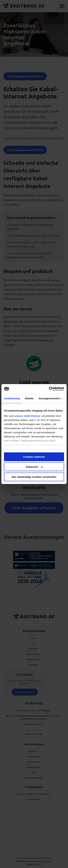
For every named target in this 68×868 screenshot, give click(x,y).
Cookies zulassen (34, 457)
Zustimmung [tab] (12, 398)
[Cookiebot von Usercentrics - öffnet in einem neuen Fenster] (49, 389)
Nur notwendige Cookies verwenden (34, 477)
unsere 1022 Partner (28, 416)
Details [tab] (29, 398)
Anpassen (34, 467)
